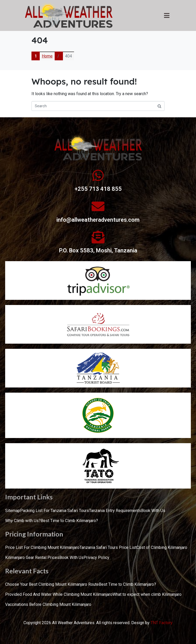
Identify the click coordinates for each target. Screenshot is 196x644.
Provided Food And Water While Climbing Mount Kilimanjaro (59, 594)
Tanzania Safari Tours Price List (108, 547)
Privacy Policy (96, 558)
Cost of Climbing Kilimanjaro (162, 547)
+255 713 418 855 (98, 189)
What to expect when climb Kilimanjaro (147, 594)
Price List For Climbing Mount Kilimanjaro (42, 547)
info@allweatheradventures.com (98, 220)
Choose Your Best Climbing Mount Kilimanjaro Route (52, 584)
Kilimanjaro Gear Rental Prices (32, 558)
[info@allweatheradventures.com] (98, 206)
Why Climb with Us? (23, 521)
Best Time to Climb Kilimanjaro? (69, 521)
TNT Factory (162, 623)
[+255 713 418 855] (98, 175)
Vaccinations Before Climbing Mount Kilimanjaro (48, 604)
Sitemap (13, 511)
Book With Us (153, 511)
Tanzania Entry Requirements (115, 511)
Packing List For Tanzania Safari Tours (55, 511)
